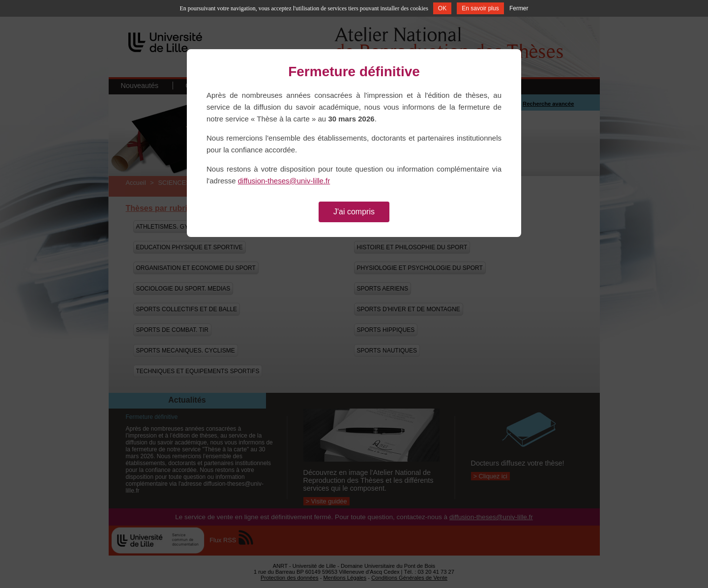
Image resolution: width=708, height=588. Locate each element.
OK (442, 8)
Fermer (519, 8)
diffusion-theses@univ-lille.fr (284, 181)
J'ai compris (354, 212)
